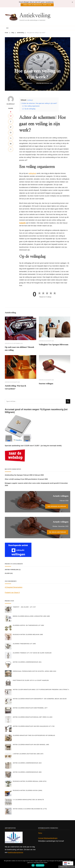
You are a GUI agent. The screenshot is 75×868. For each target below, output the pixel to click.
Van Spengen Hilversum (57, 507)
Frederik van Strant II (12, 593)
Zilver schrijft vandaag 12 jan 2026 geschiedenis (21, 480)
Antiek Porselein (12, 570)
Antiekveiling (35, 15)
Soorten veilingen (47, 384)
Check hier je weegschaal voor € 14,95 (37, 5)
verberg (30, 100)
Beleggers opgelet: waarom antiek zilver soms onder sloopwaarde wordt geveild (32, 484)
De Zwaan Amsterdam (58, 533)
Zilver (7, 574)
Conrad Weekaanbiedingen (48, 839)
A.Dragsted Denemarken (14, 588)
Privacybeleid (40, 865)
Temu (40, 834)
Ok (33, 865)
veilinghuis (32, 173)
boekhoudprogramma (16, 853)
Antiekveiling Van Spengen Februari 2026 (19, 476)
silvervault (28, 83)
